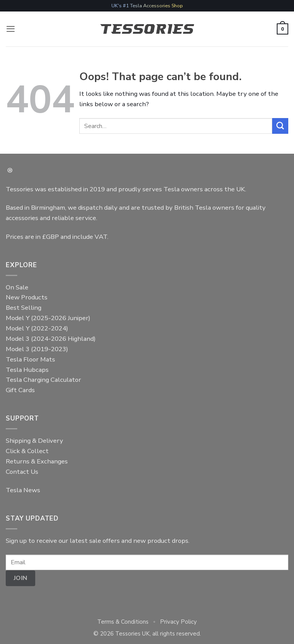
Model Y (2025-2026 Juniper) (48, 318)
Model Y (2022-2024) (37, 328)
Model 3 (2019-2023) (37, 349)
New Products (27, 297)
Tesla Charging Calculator (43, 380)
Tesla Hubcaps (27, 370)
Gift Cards (20, 390)
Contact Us (22, 472)
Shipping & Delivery (34, 441)
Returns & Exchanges (37, 461)
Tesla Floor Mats (30, 359)
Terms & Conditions (123, 622)
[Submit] (280, 126)
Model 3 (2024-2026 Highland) (51, 339)
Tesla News (23, 490)
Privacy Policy (178, 622)
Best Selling (24, 308)
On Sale (17, 287)
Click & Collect (27, 451)
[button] (11, 29)
